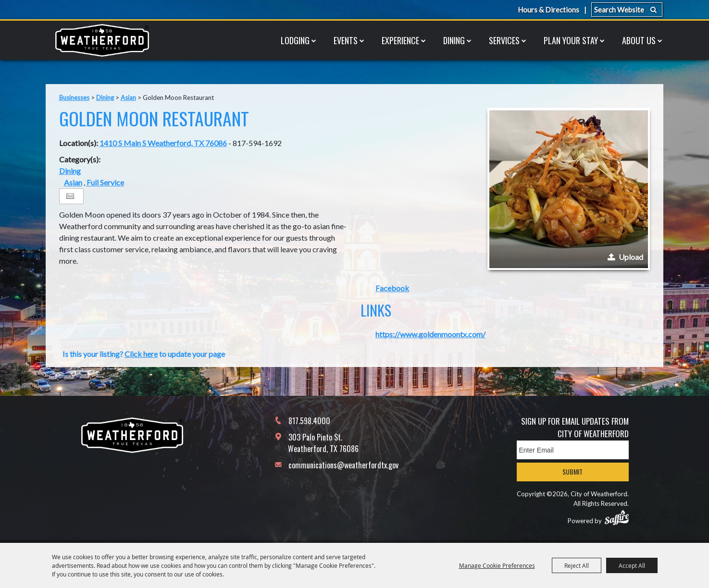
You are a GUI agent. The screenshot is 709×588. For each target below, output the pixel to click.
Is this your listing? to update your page (144, 354)
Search (653, 10)
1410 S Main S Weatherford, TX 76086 (163, 143)
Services (504, 40)
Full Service (105, 182)
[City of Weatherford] (102, 40)
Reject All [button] (577, 565)
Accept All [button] (632, 565)
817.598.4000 (309, 421)
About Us (639, 40)
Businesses (74, 98)
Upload (631, 257)
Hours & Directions (548, 10)
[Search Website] (627, 10)
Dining (454, 40)
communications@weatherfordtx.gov (343, 465)
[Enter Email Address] (573, 450)
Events (346, 40)
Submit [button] (572, 472)
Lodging (295, 40)
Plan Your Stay (571, 40)
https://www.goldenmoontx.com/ (430, 334)
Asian (128, 98)
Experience (400, 40)
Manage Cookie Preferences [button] (497, 565)
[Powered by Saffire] (617, 517)
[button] (569, 189)
